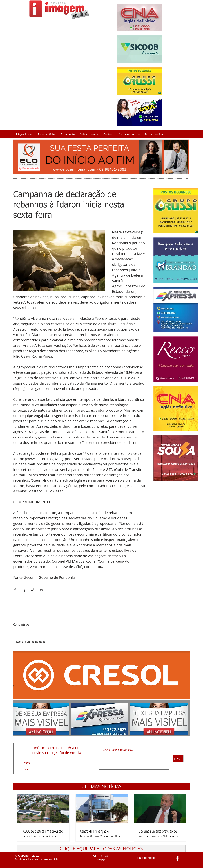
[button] (102, 786)
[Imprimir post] (41, 590)
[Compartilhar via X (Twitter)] (24, 590)
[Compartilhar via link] (33, 590)
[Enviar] (178, 759)
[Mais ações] (144, 184)
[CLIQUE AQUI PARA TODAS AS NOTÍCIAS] (101, 849)
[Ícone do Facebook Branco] (177, 858)
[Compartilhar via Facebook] (15, 590)
